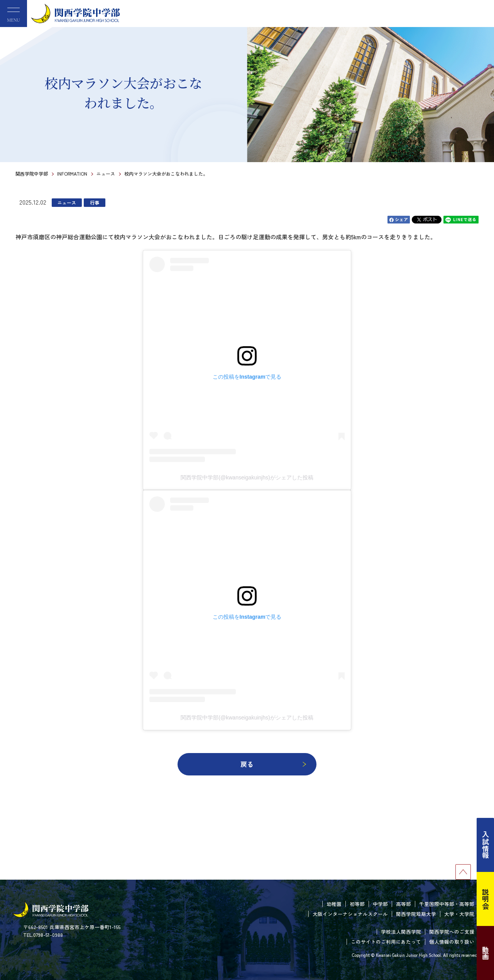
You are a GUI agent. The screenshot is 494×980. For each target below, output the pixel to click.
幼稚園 (334, 904)
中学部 (380, 904)
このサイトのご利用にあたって (386, 942)
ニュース (106, 173)
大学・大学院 (459, 914)
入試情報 (486, 845)
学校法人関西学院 (401, 932)
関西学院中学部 (32, 173)
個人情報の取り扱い (452, 942)
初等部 (357, 904)
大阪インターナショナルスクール (350, 914)
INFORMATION (72, 173)
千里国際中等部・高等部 (447, 904)
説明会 (486, 899)
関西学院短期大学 (416, 914)
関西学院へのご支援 (452, 932)
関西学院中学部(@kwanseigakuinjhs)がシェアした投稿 (247, 477)
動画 (486, 953)
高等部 (403, 904)
